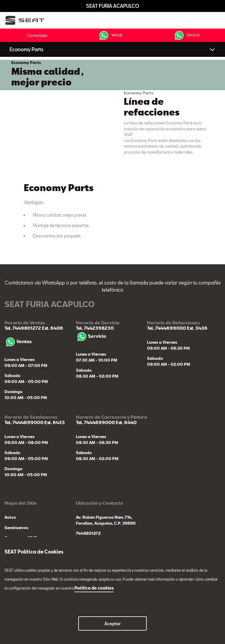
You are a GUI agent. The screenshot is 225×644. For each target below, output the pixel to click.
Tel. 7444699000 (167, 328)
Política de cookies (94, 588)
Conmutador (37, 35)
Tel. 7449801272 (23, 328)
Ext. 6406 (52, 328)
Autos (10, 517)
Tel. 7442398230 (95, 328)
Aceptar (113, 624)
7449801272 (88, 533)
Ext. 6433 (54, 422)
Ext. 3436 (197, 328)
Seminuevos (16, 528)
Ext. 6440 (126, 422)
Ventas (110, 35)
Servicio (186, 35)
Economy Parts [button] (26, 49)
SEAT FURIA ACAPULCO (113, 6)
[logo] (27, 20)
